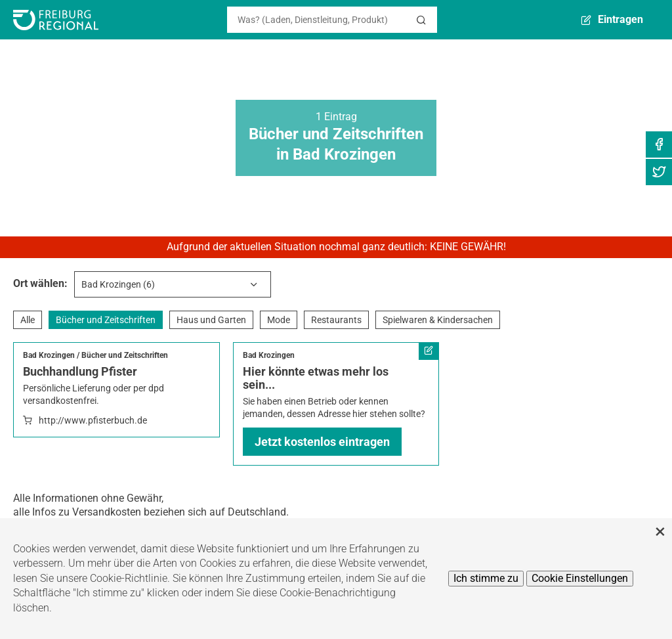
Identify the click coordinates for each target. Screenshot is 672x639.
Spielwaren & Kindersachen (438, 320)
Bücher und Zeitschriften (106, 320)
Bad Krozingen (49, 355)
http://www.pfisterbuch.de (93, 420)
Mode (279, 320)
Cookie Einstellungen (580, 578)
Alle (28, 320)
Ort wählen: (40, 283)
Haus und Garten (211, 320)
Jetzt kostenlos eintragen (322, 442)
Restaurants (336, 320)
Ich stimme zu (486, 578)
